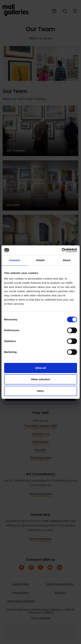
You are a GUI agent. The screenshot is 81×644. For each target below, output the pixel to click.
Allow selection (40, 379)
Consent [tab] (14, 260)
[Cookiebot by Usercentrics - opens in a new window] (62, 250)
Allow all (40, 368)
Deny (40, 391)
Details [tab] (40, 260)
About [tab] (67, 260)
